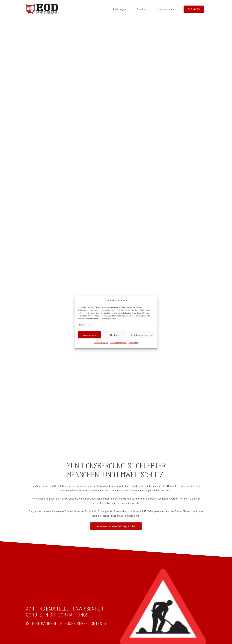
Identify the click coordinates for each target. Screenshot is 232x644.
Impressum (133, 342)
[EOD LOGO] (42, 9)
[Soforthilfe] (194, 9)
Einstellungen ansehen (141, 335)
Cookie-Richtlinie (101, 342)
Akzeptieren (89, 335)
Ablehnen (115, 335)
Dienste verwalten (86, 325)
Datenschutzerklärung (118, 342)
